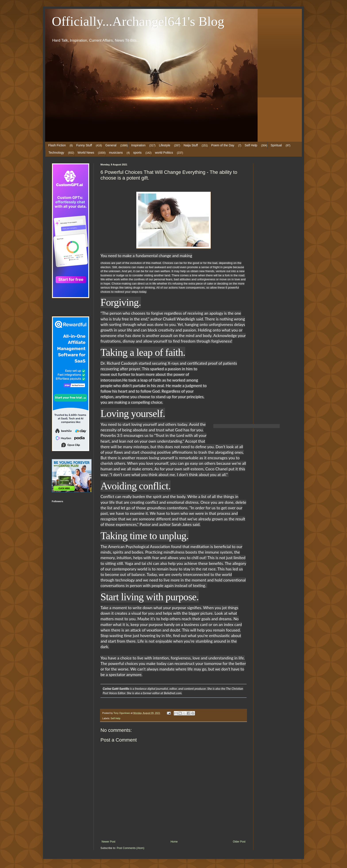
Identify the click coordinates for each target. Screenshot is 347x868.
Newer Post (108, 842)
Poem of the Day (223, 145)
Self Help (251, 145)
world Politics (164, 153)
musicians (116, 153)
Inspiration (138, 145)
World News (86, 153)
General (111, 145)
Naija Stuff (191, 145)
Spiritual (276, 145)
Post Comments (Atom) (130, 848)
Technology (56, 153)
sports (137, 153)
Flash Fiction (57, 145)
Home (174, 842)
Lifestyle (165, 145)
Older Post (239, 842)
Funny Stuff (84, 145)
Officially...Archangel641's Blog (138, 21)
